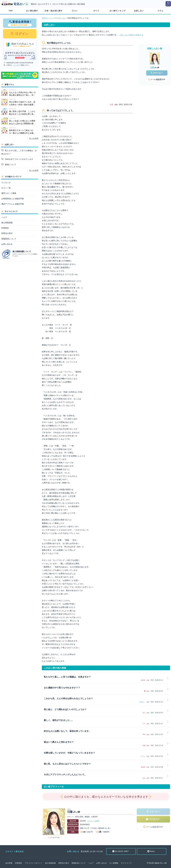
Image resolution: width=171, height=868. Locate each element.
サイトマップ (126, 863)
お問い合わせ (7, 244)
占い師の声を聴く (55, 837)
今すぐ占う (155, 812)
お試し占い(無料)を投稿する (131, 35)
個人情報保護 (7, 223)
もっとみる (34, 138)
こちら (15, 65)
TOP (11, 11)
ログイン (21, 34)
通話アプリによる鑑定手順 (13, 204)
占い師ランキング (118, 11)
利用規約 (5, 228)
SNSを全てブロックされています (19, 159)
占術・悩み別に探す (54, 11)
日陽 (152, 67)
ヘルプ (4, 217)
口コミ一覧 (6, 188)
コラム (160, 11)
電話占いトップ (48, 18)
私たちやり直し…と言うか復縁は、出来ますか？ (19, 152)
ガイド (96, 11)
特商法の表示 (7, 233)
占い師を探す (32, 11)
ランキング (6, 183)
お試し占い (139, 11)
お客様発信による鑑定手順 (13, 199)
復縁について (10, 165)
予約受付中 (155, 819)
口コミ (75, 11)
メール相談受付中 (155, 827)
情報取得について (9, 239)
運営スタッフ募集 (9, 193)
